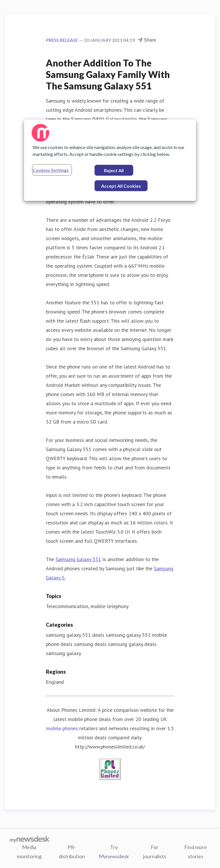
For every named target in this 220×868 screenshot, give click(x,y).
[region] (110, 160)
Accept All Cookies (121, 186)
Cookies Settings (51, 170)
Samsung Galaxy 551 (78, 559)
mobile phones (62, 728)
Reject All (114, 170)
